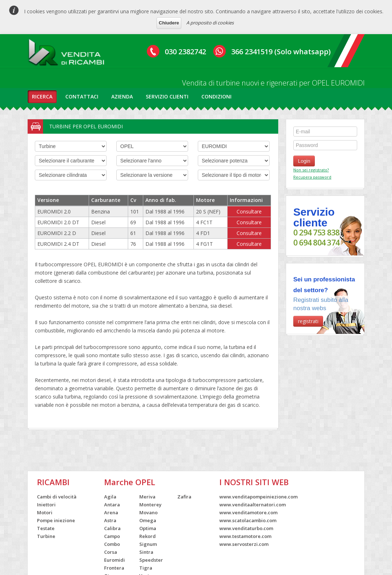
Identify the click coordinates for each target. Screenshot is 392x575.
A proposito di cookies (210, 23)
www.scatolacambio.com (248, 520)
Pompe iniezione (56, 520)
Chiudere (169, 23)
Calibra (112, 528)
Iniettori (46, 505)
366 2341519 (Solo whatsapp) (281, 52)
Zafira (184, 497)
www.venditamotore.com (248, 512)
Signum (148, 544)
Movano (148, 512)
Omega (148, 520)
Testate (46, 528)
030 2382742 (185, 52)
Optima (148, 528)
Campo (112, 536)
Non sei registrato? (311, 170)
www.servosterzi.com (244, 544)
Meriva (147, 497)
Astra (110, 520)
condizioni (216, 96)
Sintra (146, 552)
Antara (112, 505)
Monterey (150, 505)
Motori (45, 512)
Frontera (114, 568)
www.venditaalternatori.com (253, 505)
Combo (112, 544)
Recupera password (312, 177)
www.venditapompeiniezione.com (258, 497)
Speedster (151, 560)
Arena (111, 512)
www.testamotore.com (245, 536)
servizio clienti (167, 96)
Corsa (111, 552)
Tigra (146, 568)
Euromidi (115, 560)
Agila (110, 497)
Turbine (46, 536)
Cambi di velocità (57, 497)
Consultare (249, 211)
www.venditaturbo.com (246, 528)
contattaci (82, 96)
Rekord (148, 536)
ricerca (42, 96)
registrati (308, 321)
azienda (122, 96)
